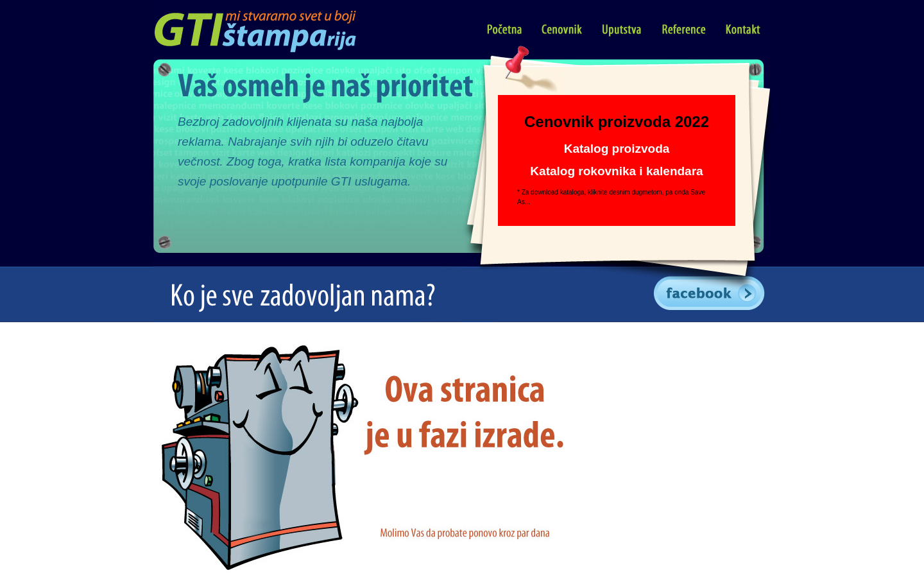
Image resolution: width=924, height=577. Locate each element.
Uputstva (622, 30)
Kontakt (744, 30)
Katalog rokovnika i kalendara (616, 171)
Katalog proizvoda (617, 149)
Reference (684, 30)
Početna (505, 30)
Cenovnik (563, 30)
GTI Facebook (711, 294)
